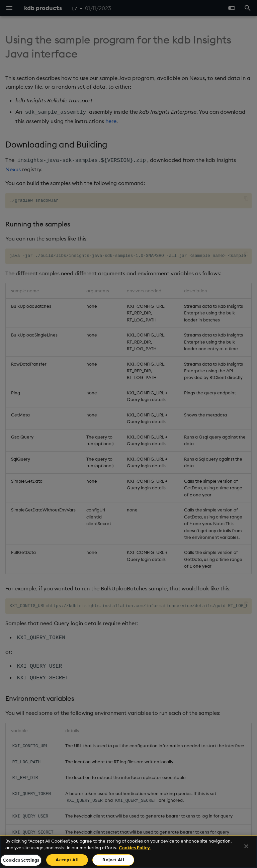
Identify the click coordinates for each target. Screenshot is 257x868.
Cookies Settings (21, 860)
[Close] (246, 846)
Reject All (113, 860)
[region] (128, 852)
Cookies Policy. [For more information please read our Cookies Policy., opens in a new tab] (135, 848)
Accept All (67, 860)
